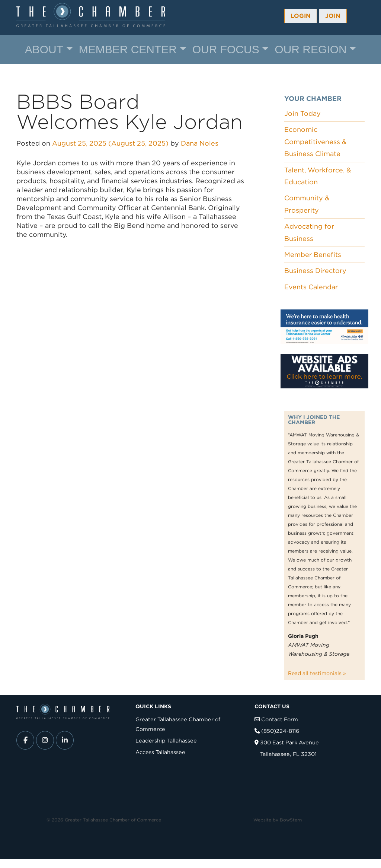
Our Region (310, 49)
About (44, 49)
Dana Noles (200, 143)
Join (333, 16)
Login (301, 16)
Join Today (302, 113)
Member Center (128, 49)
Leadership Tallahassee (166, 740)
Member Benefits (313, 255)
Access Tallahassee (160, 752)
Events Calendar (311, 287)
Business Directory (315, 271)
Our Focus (226, 49)
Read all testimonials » (317, 673)
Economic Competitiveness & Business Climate (316, 142)
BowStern (291, 820)
